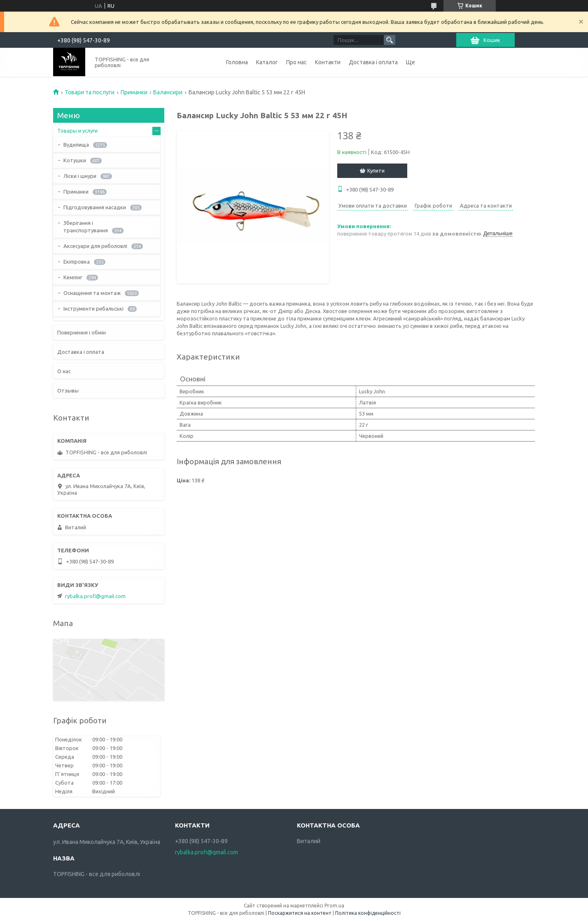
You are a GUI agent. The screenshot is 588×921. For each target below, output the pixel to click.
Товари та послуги (90, 92)
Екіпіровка (77, 262)
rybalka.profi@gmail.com (95, 596)
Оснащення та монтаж (92, 293)
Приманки (134, 92)
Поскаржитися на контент (300, 913)
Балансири (168, 92)
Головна (237, 62)
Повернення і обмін (82, 332)
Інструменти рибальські (93, 309)
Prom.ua (334, 906)
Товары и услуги (77, 131)
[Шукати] (390, 40)
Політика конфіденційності (368, 913)
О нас (64, 371)
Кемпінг (73, 277)
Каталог (267, 62)
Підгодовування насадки (95, 207)
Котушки (75, 160)
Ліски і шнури (80, 176)
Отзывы (68, 390)
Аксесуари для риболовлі (95, 246)
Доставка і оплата (373, 62)
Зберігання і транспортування (86, 227)
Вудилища (76, 145)
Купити (376, 171)
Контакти (328, 62)
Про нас (296, 62)
